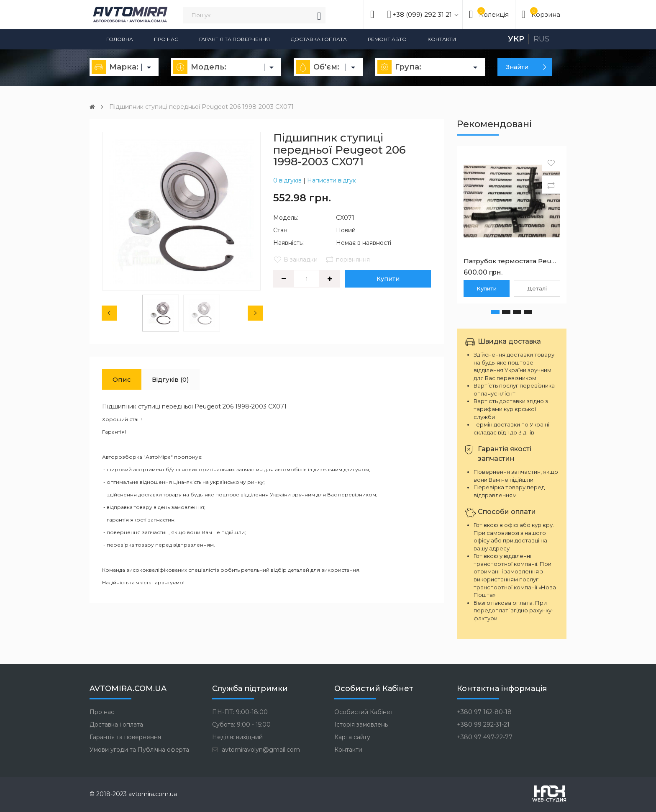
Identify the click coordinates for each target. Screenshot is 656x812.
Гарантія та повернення (234, 39)
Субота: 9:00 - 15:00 (241, 725)
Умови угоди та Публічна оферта (139, 750)
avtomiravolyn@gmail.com (256, 750)
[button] (495, 312)
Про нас (166, 39)
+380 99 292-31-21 (483, 725)
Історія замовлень (361, 725)
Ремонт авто (387, 39)
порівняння (348, 260)
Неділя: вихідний (237, 737)
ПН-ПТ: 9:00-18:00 (240, 712)
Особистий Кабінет (364, 712)
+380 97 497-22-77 (485, 737)
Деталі (537, 288)
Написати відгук (332, 180)
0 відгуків (287, 180)
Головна (120, 39)
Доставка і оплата (319, 39)
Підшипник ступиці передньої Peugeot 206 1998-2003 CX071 (201, 107)
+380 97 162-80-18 (484, 712)
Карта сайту (352, 737)
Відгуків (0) (170, 379)
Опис (122, 379)
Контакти (442, 39)
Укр (516, 39)
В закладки (295, 260)
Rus (541, 39)
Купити (388, 279)
